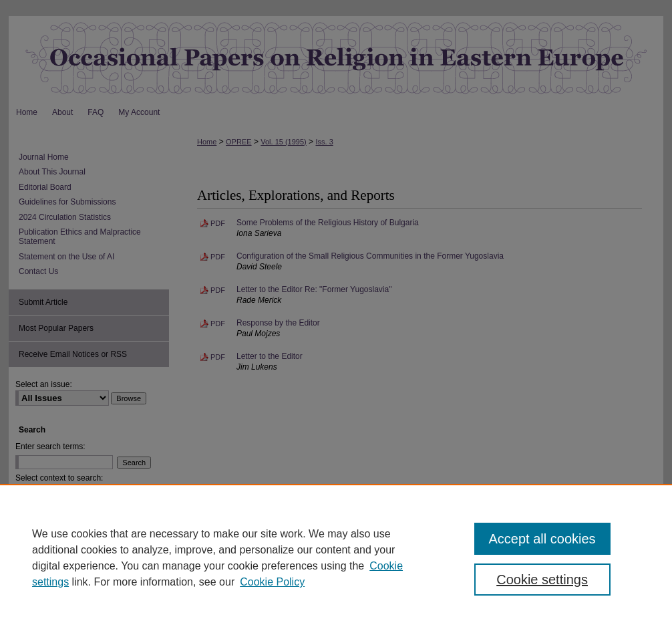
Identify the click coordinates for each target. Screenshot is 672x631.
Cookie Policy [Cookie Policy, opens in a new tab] (272, 582)
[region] (336, 557)
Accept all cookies (542, 539)
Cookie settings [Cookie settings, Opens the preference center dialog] (542, 580)
